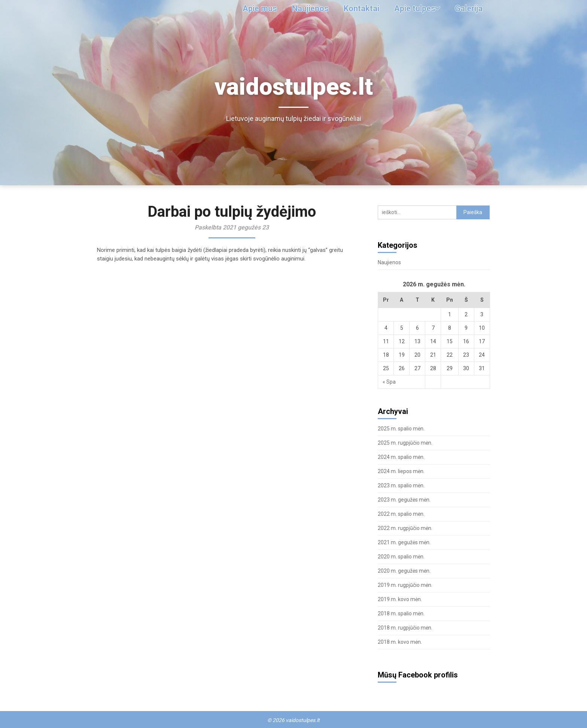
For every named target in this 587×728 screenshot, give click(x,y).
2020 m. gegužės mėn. (404, 571)
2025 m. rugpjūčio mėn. (405, 443)
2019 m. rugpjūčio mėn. (405, 585)
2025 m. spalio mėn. (401, 429)
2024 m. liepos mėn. (401, 471)
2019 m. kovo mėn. (400, 599)
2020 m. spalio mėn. (401, 557)
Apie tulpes (411, 8)
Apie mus (252, 8)
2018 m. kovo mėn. (400, 642)
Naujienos (304, 8)
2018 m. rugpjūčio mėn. (405, 628)
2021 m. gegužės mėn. (404, 542)
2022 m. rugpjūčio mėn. (405, 528)
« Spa (389, 382)
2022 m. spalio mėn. (401, 514)
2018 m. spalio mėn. (401, 613)
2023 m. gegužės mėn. (404, 500)
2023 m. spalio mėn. (401, 485)
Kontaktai (356, 8)
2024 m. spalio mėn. (401, 457)
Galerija (468, 8)
